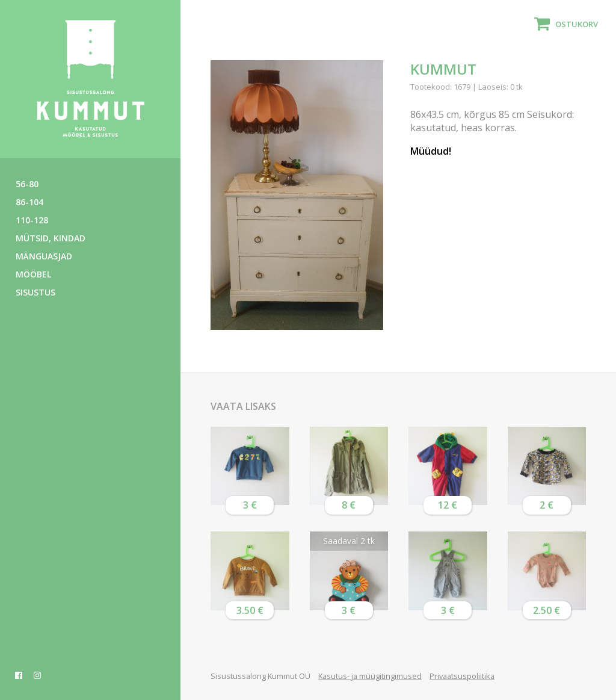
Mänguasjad (44, 256)
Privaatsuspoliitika (462, 676)
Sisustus (35, 292)
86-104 (29, 202)
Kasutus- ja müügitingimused (370, 676)
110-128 (32, 220)
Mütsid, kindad (51, 238)
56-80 (27, 184)
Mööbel (33, 274)
